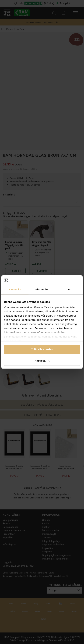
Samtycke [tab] (15, 289)
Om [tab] (69, 289)
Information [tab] (42, 289)
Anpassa (42, 361)
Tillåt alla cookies (42, 349)
